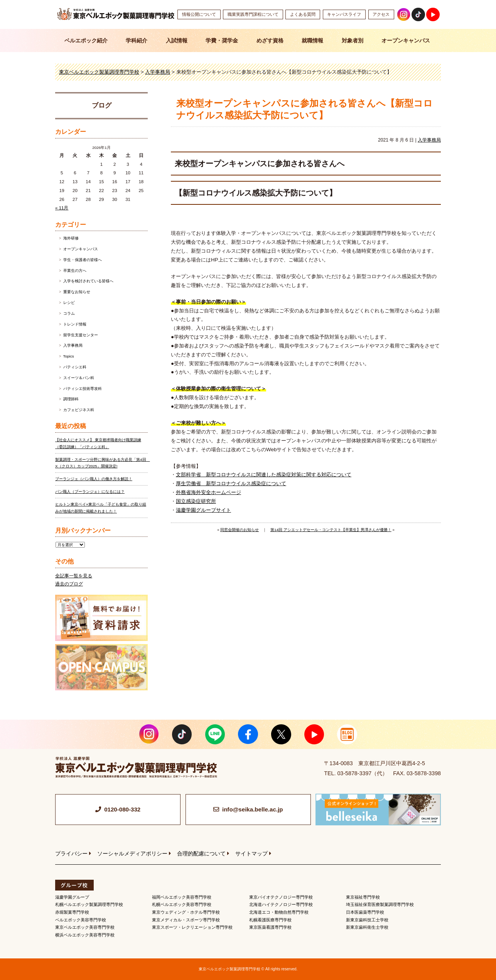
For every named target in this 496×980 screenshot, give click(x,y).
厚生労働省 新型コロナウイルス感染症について (231, 483)
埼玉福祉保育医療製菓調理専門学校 (380, 904)
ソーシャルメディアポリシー (132, 853)
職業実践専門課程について (253, 14)
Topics (69, 356)
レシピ (69, 303)
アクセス (381, 14)
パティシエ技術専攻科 (83, 389)
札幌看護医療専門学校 (270, 920)
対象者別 (353, 40)
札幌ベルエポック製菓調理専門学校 (89, 904)
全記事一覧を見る (74, 576)
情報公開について (199, 14)
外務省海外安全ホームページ (208, 492)
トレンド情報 (75, 324)
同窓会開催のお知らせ (240, 530)
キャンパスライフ (344, 14)
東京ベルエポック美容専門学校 (85, 927)
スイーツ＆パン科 (79, 378)
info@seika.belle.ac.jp (253, 809)
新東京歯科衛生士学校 (367, 927)
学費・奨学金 (222, 40)
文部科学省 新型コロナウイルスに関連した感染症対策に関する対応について (264, 475)
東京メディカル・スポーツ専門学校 (186, 920)
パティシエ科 (75, 367)
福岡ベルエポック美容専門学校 (182, 897)
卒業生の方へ (75, 271)
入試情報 (177, 40)
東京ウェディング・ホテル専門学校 (186, 912)
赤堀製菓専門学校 (72, 912)
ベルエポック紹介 (86, 40)
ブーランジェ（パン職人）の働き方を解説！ (94, 479)
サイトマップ (251, 853)
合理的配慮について (201, 853)
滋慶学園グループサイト (203, 510)
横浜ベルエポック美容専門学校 (85, 935)
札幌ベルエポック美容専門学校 (182, 904)
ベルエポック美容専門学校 (81, 920)
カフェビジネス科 (79, 410)
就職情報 (312, 40)
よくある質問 (303, 14)
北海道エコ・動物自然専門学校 (279, 912)
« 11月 (62, 208)
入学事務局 (429, 140)
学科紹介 (137, 40)
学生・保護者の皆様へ (83, 260)
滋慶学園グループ (72, 897)
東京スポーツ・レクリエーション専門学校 (192, 927)
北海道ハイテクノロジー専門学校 (281, 904)
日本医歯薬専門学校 (365, 912)
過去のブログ (69, 584)
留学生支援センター (81, 335)
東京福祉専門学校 (363, 897)
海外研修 (71, 238)
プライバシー (71, 853)
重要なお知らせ (77, 292)
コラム (69, 313)
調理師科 (71, 399)
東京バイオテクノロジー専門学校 (281, 897)
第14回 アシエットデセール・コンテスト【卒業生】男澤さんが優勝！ (331, 530)
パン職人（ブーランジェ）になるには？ (90, 492)
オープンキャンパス (406, 40)
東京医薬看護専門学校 (270, 927)
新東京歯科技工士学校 (367, 920)
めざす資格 (270, 40)
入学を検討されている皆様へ (88, 281)
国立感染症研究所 (196, 501)
